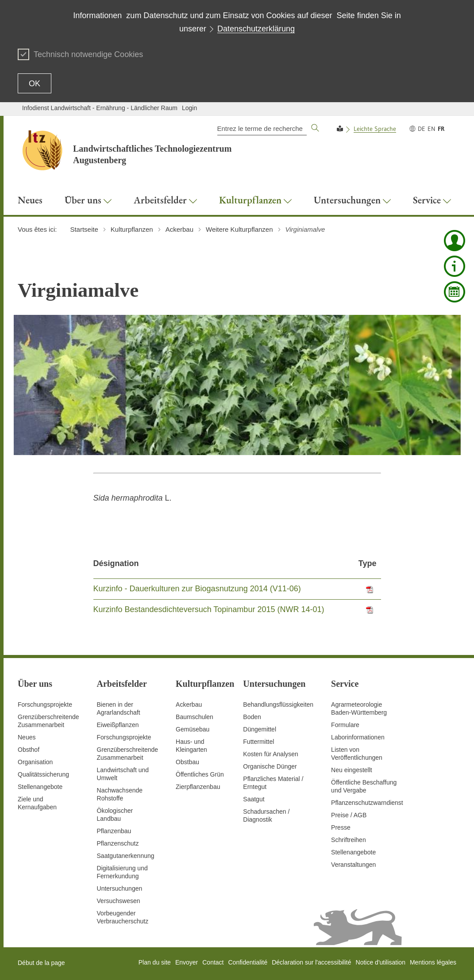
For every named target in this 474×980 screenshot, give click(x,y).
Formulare (345, 725)
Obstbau (187, 762)
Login (189, 108)
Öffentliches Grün (200, 774)
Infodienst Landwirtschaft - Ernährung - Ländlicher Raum (100, 108)
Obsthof (29, 750)
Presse (341, 827)
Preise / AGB (349, 815)
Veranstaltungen (353, 865)
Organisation (35, 762)
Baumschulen (195, 717)
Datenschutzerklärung (256, 29)
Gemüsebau (193, 729)
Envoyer (187, 962)
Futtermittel (258, 742)
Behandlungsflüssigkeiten (278, 704)
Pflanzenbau (114, 831)
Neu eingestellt (352, 770)
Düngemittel (260, 729)
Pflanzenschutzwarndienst (367, 803)
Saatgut (254, 799)
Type (368, 563)
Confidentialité (248, 962)
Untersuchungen (120, 888)
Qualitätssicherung (43, 774)
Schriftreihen (349, 840)
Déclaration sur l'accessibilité (311, 962)
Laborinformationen (358, 737)
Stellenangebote (40, 787)
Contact (213, 962)
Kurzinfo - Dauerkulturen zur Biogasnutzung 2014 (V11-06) (197, 589)
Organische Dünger (270, 766)
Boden (252, 717)
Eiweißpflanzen (118, 725)
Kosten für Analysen (271, 754)
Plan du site (155, 962)
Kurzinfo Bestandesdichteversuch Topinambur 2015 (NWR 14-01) (209, 609)
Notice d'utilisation (381, 962)
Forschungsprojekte (45, 704)
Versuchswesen (119, 901)
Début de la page (41, 963)
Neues (27, 737)
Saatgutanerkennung (126, 856)
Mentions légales (433, 962)
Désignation (116, 563)
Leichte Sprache (375, 129)
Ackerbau (189, 704)
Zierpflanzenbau (198, 787)
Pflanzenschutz (118, 843)
